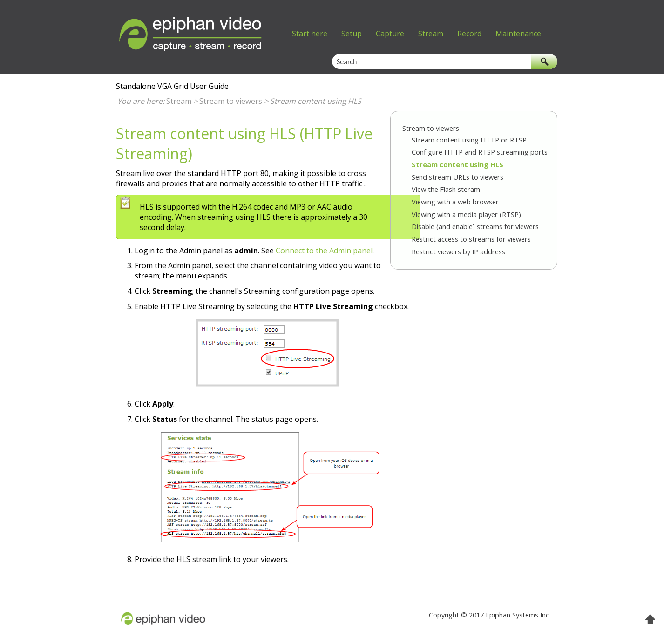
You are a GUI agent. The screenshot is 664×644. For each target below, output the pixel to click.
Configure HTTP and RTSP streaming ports (480, 152)
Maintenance (518, 34)
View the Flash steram (446, 189)
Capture (390, 34)
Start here (310, 34)
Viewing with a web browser (455, 202)
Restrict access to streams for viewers (471, 239)
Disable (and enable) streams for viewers (475, 226)
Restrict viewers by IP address (458, 251)
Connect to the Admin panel (324, 251)
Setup (352, 34)
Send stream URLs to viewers (457, 177)
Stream (431, 34)
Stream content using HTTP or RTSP (469, 140)
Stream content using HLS (457, 164)
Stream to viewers (231, 101)
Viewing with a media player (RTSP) (466, 214)
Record (469, 34)
